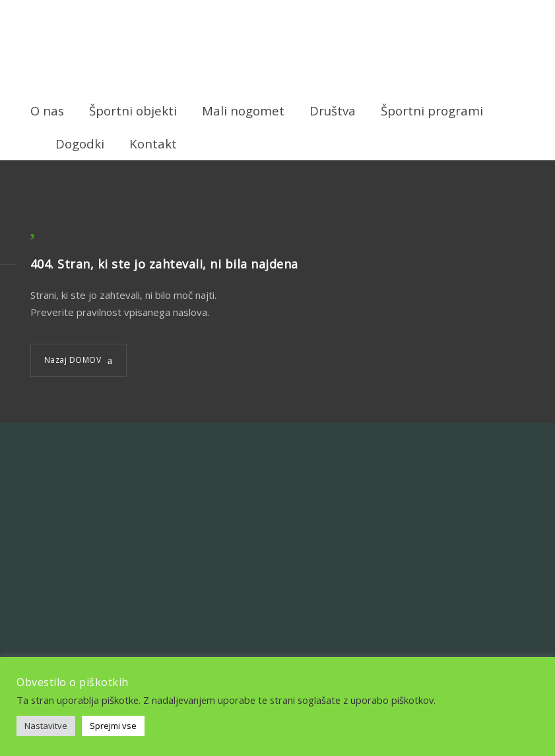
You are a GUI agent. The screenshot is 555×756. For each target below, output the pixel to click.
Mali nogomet (243, 110)
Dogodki (80, 143)
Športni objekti (133, 110)
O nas (47, 110)
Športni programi (432, 110)
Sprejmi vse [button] (113, 726)
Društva (333, 110)
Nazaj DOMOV (73, 360)
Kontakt (153, 143)
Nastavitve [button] (46, 726)
